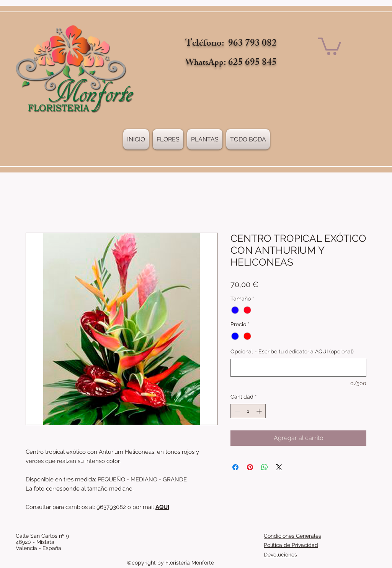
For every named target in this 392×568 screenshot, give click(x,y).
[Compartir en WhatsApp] (265, 467)
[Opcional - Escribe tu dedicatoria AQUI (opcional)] (298, 368)
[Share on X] (279, 467)
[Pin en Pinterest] (250, 467)
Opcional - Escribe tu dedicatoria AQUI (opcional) (292, 351)
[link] (330, 45)
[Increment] (260, 411)
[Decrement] (236, 411)
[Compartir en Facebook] (235, 467)
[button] (205, 139)
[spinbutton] (248, 411)
